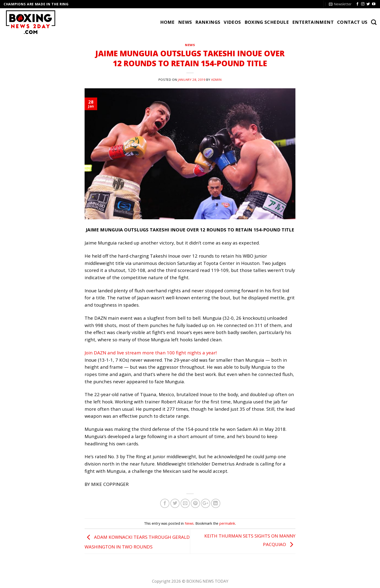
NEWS (185, 22)
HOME (167, 22)
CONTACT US (352, 22)
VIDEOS (232, 22)
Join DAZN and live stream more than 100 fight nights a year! (151, 353)
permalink (227, 523)
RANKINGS (208, 22)
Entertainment (313, 22)
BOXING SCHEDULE (267, 22)
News (190, 45)
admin (216, 80)
